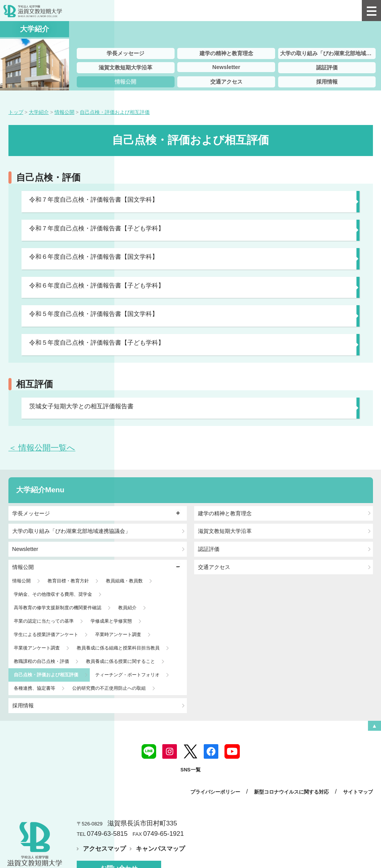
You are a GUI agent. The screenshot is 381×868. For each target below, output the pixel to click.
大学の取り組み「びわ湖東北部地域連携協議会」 (328, 53)
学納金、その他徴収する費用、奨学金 (53, 594)
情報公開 (125, 82)
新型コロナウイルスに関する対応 (291, 792)
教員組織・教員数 (124, 581)
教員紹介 (127, 608)
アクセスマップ (104, 849)
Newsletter (226, 67)
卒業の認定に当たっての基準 (44, 621)
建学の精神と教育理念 (226, 53)
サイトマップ (358, 792)
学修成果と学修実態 (111, 621)
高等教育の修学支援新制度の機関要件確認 (58, 608)
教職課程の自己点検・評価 (41, 661)
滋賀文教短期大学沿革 (125, 67)
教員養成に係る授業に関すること (120, 661)
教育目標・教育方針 (68, 581)
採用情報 (327, 82)
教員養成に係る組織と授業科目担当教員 (118, 648)
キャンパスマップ (160, 849)
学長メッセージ (125, 53)
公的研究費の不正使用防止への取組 (109, 688)
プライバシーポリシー (215, 792)
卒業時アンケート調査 (118, 635)
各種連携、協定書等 (35, 688)
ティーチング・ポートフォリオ (127, 675)
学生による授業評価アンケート (46, 635)
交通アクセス (226, 82)
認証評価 (327, 67)
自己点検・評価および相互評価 (46, 675)
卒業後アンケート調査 (37, 648)
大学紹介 (31, 490)
